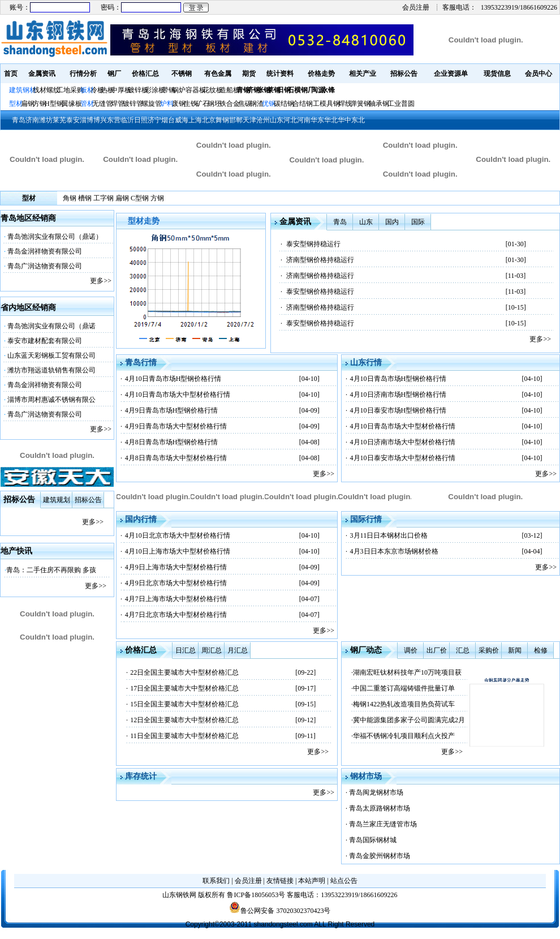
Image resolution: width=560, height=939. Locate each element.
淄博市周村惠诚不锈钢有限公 (51, 400)
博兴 (100, 120)
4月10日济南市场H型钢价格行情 (399, 395)
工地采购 (70, 90)
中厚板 (121, 90)
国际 (418, 222)
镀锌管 (133, 104)
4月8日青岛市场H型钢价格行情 (172, 442)
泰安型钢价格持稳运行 (320, 291)
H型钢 (54, 104)
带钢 (169, 90)
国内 (392, 222)
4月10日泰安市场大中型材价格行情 (403, 458)
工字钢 (104, 198)
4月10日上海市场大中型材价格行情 (178, 551)
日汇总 (186, 650)
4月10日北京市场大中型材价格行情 (178, 535)
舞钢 (222, 120)
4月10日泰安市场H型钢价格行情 (399, 410)
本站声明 (312, 881)
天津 (249, 120)
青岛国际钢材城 (373, 840)
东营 (114, 120)
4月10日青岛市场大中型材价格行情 (178, 395)
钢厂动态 (366, 650)
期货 (249, 74)
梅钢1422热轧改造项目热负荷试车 (404, 704)
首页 (11, 74)
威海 (182, 120)
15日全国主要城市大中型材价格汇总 (184, 704)
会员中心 (539, 74)
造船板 (230, 90)
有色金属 (218, 74)
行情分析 (83, 74)
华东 (317, 120)
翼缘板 (72, 104)
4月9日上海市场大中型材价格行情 (176, 567)
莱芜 (59, 120)
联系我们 (216, 881)
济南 (32, 120)
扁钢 (28, 104)
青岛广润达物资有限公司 (45, 266)
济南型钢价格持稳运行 (320, 260)
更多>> (101, 281)
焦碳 (245, 104)
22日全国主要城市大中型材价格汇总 (184, 672)
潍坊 (46, 120)
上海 (195, 120)
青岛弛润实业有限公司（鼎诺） (55, 237)
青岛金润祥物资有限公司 (45, 251)
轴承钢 (379, 104)
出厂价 (437, 650)
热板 (107, 90)
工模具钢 (326, 104)
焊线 (345, 104)
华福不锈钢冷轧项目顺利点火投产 (404, 736)
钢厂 (114, 74)
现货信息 (497, 74)
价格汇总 (145, 74)
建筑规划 (57, 500)
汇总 (463, 650)
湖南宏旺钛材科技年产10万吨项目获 (407, 672)
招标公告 (404, 74)
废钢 (179, 104)
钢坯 (214, 104)
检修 (541, 650)
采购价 (489, 650)
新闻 (515, 650)
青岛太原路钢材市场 (380, 808)
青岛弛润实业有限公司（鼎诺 (51, 326)
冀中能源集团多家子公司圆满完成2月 (409, 720)
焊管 (118, 104)
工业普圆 (401, 104)
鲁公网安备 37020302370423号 (280, 911)
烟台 (168, 120)
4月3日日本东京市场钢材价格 (394, 551)
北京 (209, 120)
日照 (141, 120)
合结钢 (303, 104)
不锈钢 (182, 74)
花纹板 (213, 90)
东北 (358, 120)
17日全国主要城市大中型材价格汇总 (184, 688)
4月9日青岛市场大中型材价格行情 (176, 426)
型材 (16, 104)
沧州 (263, 120)
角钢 (70, 198)
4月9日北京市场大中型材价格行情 (176, 583)
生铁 (191, 104)
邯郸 (236, 120)
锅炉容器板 (189, 90)
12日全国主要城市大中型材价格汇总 (184, 720)
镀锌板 (138, 90)
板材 (87, 90)
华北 (331, 120)
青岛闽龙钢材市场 (376, 792)
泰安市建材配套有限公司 (45, 341)
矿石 (203, 104)
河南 (304, 120)
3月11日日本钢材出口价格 (389, 535)
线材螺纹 (46, 90)
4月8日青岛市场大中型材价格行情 (176, 458)
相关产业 (363, 74)
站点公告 (344, 881)
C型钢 (140, 198)
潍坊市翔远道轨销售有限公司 (51, 370)
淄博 (87, 120)
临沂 (127, 120)
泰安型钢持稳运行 (313, 244)
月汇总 (238, 650)
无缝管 (102, 104)
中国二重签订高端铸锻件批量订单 (404, 688)
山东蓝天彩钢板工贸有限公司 (51, 355)
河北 (290, 120)
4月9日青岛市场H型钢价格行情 (172, 410)
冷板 (97, 90)
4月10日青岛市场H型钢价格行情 (173, 379)
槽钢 (85, 198)
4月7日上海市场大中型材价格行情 (176, 599)
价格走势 (321, 74)
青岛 (19, 120)
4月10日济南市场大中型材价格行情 (403, 442)
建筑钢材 (23, 90)
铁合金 (230, 104)
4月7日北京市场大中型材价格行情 (176, 615)
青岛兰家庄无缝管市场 (383, 824)
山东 (277, 120)
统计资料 (280, 74)
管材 (87, 104)
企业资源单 (451, 74)
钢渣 (257, 104)
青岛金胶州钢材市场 (380, 856)
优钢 (269, 104)
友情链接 (280, 881)
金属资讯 (42, 74)
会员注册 (416, 7)
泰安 (73, 120)
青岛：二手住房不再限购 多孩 (51, 570)
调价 (411, 650)
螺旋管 (152, 104)
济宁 (154, 120)
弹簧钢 (360, 104)
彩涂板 (155, 90)
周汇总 (212, 650)
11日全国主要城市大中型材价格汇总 (184, 736)
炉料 (167, 104)
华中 (344, 120)
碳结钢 (284, 104)
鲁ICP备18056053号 (256, 895)
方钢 (40, 104)
